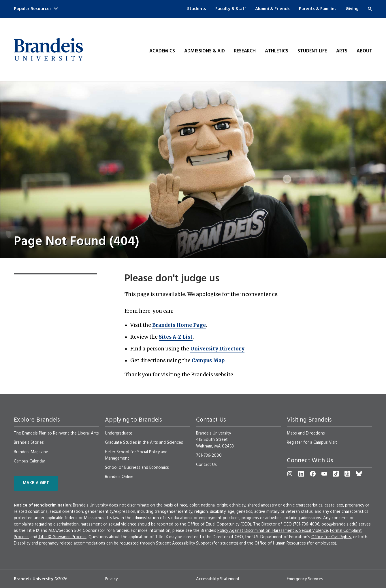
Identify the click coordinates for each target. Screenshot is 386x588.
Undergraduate (119, 433)
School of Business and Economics (137, 468)
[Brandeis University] (48, 50)
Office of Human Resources (280, 543)
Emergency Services (305, 579)
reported (165, 524)
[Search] (370, 9)
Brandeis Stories (29, 443)
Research (245, 51)
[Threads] (347, 474)
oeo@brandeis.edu (339, 524)
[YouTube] (324, 474)
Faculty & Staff (231, 9)
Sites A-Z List (176, 337)
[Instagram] (290, 474)
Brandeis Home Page (179, 325)
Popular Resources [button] (36, 9)
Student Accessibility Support (183, 543)
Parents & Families (318, 9)
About (364, 51)
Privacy (111, 579)
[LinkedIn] (301, 474)
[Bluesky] (359, 474)
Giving (352, 9)
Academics (162, 51)
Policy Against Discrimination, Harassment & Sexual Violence (273, 531)
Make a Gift (36, 483)
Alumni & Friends (272, 9)
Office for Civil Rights (331, 537)
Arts (342, 51)
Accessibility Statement (218, 579)
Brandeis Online (119, 477)
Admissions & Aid (205, 51)
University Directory (217, 349)
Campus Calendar (30, 461)
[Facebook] (313, 474)
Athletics (277, 51)
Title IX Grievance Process (62, 537)
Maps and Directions (306, 433)
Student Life (312, 51)
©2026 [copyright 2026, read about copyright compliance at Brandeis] (61, 579)
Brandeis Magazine (31, 452)
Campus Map (208, 361)
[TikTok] (336, 474)
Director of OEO (277, 524)
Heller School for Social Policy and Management (136, 455)
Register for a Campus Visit (312, 443)
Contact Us (206, 465)
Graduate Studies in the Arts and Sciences (144, 443)
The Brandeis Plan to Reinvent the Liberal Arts (56, 433)
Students (197, 9)
